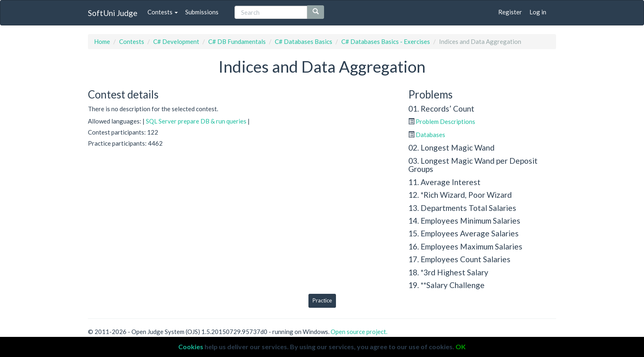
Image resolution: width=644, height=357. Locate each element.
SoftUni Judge (113, 13)
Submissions (202, 12)
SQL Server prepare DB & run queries (196, 121)
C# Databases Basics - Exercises (386, 41)
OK (461, 347)
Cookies (191, 347)
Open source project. (359, 332)
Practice (322, 300)
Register (510, 12)
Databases (430, 135)
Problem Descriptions (445, 121)
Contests (163, 12)
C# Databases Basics (304, 41)
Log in (538, 12)
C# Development (176, 41)
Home (102, 41)
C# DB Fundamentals (237, 41)
